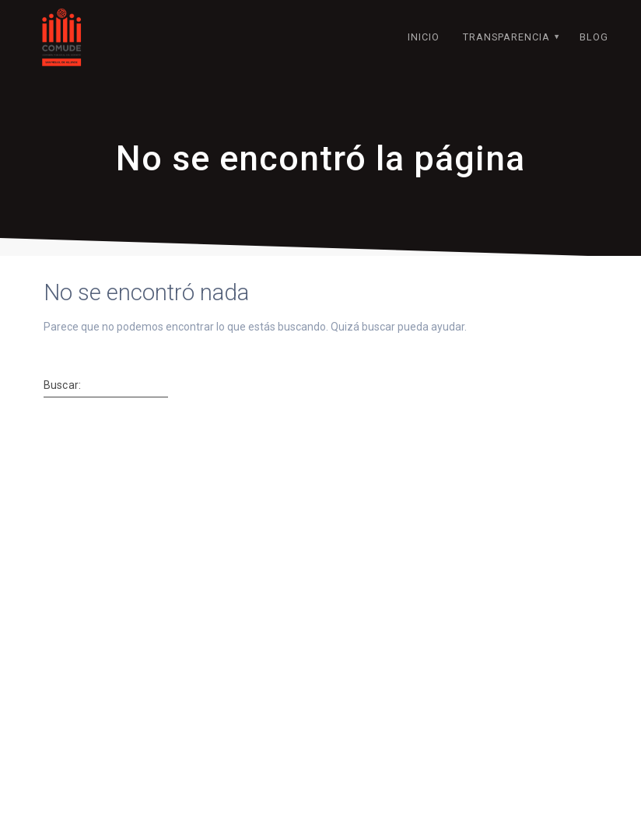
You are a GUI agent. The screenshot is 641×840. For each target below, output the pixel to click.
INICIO (424, 37)
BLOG (594, 37)
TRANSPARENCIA (506, 37)
